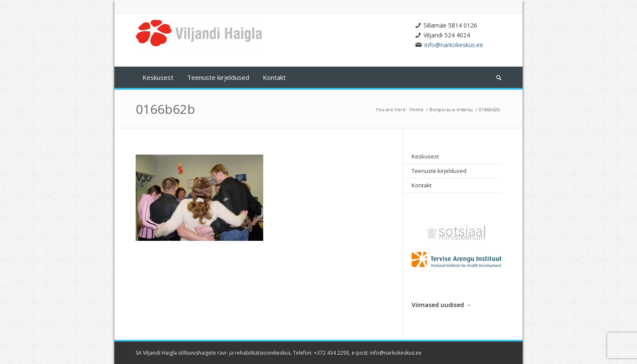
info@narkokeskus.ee (454, 45)
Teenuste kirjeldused (439, 171)
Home (417, 109)
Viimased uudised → (442, 305)
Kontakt (422, 185)
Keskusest (425, 156)
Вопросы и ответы (451, 109)
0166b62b (165, 109)
